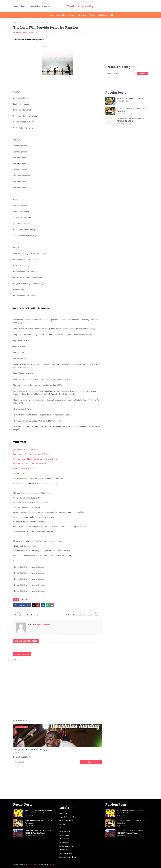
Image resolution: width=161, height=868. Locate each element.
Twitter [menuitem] (93, 15)
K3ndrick (63, 824)
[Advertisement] (57, 782)
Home (15, 6)
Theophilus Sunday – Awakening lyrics (32, 749)
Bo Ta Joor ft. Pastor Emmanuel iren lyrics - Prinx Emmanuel (39, 812)
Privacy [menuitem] (83, 15)
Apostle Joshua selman (69, 817)
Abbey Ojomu (65, 813)
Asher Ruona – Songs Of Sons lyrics (131, 98)
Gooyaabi (52, 865)
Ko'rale (63, 828)
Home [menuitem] (50, 15)
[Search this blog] (46, 762)
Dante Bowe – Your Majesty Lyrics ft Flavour (32, 454)
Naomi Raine (65, 850)
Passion (22, 23)
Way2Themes (33, 865)
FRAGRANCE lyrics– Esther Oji (26, 449)
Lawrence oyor (65, 832)
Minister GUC (65, 835)
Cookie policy (35, 6)
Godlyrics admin (21, 32)
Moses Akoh (65, 839)
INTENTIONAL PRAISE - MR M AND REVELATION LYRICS (131, 120)
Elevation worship (66, 821)
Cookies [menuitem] (72, 15)
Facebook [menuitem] (103, 15)
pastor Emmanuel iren (68, 857)
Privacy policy (47, 6)
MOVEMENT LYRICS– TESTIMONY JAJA (30, 464)
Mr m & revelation (66, 846)
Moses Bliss (65, 843)
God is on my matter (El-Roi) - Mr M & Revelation (131, 110)
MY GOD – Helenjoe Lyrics (24, 469)
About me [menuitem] (61, 15)
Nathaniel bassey (66, 854)
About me (24, 6)
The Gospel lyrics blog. (81, 6)
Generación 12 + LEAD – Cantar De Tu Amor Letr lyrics (36, 459)
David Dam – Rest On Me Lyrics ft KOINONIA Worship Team (38, 832)
